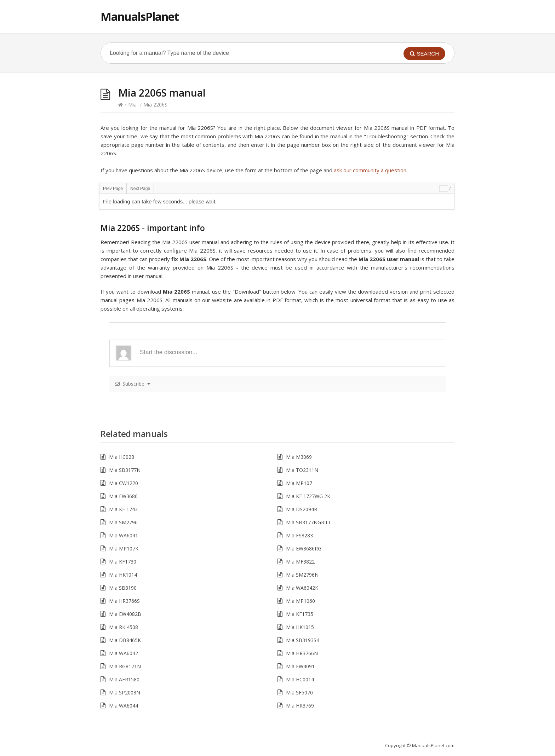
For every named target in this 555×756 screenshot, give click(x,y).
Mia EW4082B (125, 614)
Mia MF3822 (300, 562)
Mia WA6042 (124, 653)
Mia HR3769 (300, 706)
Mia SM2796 (123, 522)
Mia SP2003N (125, 692)
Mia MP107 (299, 483)
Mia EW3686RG (304, 549)
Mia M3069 (299, 457)
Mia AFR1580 (124, 679)
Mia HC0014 (300, 679)
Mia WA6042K (302, 588)
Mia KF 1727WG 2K (308, 496)
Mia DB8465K (125, 640)
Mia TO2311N (302, 470)
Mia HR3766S (124, 601)
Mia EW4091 (300, 666)
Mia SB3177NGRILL (309, 522)
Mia (132, 105)
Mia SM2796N (302, 575)
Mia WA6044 (124, 706)
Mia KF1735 (300, 614)
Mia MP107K (124, 549)
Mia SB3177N (125, 470)
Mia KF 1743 (123, 509)
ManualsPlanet (140, 16)
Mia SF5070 (299, 692)
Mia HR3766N (302, 653)
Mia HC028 (122, 457)
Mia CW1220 (124, 483)
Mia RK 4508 (124, 627)
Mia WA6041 (124, 535)
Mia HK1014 (123, 575)
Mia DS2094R (302, 509)
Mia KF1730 (123, 562)
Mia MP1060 (301, 601)
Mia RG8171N (125, 666)
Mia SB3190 (123, 588)
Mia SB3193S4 (303, 640)
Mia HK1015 (300, 627)
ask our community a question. (371, 170)
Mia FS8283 (299, 535)
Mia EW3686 (123, 496)
